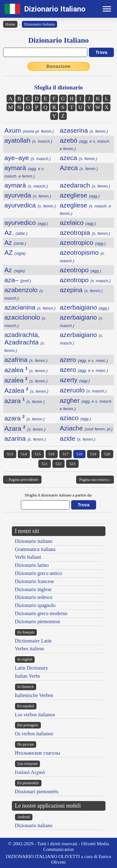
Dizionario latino (32, 565)
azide (78, 438)
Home (10, 24)
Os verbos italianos (34, 734)
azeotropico (83, 242)
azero (84, 360)
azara (24, 401)
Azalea (26, 390)
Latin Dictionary (32, 668)
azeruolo (83, 390)
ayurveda (28, 195)
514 (24, 454)
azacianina (30, 307)
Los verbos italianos (35, 715)
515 (38, 454)
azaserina (84, 130)
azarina (25, 438)
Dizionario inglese (33, 589)
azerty (75, 380)
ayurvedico (26, 223)
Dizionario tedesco (34, 597)
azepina (81, 290)
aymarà (24, 171)
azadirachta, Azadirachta (25, 342)
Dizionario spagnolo (35, 605)
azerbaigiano (85, 307)
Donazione (59, 66)
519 (93, 454)
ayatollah (28, 140)
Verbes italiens (30, 649)
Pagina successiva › (95, 479)
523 (72, 464)
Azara (25, 428)
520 (107, 454)
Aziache (86, 428)
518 (80, 454)
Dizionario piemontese (38, 621)
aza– (18, 280)
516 (52, 454)
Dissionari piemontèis (37, 792)
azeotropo (80, 270)
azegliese (80, 195)
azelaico (78, 223)
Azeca (79, 168)
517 (66, 454)
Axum (29, 130)
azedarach (85, 185)
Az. (16, 232)
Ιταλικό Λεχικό (30, 772)
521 (45, 464)
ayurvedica (30, 205)
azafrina (26, 360)
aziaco (76, 418)
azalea (26, 370)
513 (10, 454)
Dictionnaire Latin (33, 641)
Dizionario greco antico (39, 573)
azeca (79, 158)
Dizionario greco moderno (41, 613)
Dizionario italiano (34, 541)
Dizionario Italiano (55, 9)
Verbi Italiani (28, 557)
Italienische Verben (34, 695)
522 (59, 464)
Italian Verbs (28, 676)
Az (15, 242)
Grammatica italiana (35, 549)
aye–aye (28, 158)
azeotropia (85, 232)
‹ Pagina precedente (22, 479)
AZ (15, 252)
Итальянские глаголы (38, 753)
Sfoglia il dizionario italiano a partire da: (58, 495)
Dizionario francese (35, 581)
